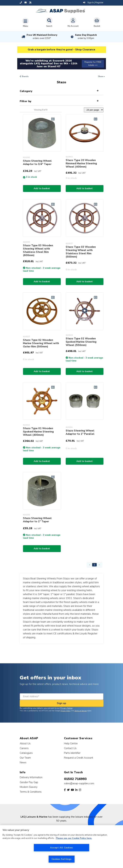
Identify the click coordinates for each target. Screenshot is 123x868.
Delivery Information (31, 777)
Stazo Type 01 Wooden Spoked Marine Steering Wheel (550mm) (81, 342)
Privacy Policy (66, 711)
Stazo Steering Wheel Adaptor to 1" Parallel (80, 432)
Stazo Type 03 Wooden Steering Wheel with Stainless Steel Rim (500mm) (81, 252)
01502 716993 (75, 779)
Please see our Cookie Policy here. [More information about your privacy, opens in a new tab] (74, 838)
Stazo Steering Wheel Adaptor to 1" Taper (37, 520)
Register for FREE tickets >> (93, 64)
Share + (101, 76)
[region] (61, 847)
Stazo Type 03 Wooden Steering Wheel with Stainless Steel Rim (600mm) (38, 250)
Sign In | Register (93, 3)
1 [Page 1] (94, 565)
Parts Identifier (72, 753)
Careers (24, 748)
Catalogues (26, 753)
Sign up (61, 703)
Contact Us (70, 748)
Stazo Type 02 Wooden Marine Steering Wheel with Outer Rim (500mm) (41, 343)
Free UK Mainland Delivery (42, 37)
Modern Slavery (29, 787)
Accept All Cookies (61, 848)
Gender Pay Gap (29, 782)
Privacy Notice (66, 708)
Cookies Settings (62, 859)
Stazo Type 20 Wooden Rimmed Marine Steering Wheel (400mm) (81, 163)
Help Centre (71, 743)
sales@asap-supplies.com (79, 783)
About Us (25, 743)
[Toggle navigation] (25, 22)
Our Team (25, 758)
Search (49, 22)
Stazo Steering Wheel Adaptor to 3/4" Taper (37, 162)
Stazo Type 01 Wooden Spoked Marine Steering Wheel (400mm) (38, 432)
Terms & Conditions (31, 792)
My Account (73, 22)
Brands (25, 76)
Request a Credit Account (79, 758)
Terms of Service (81, 711)
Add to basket (42, 188)
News (23, 762)
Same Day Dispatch (86, 37)
